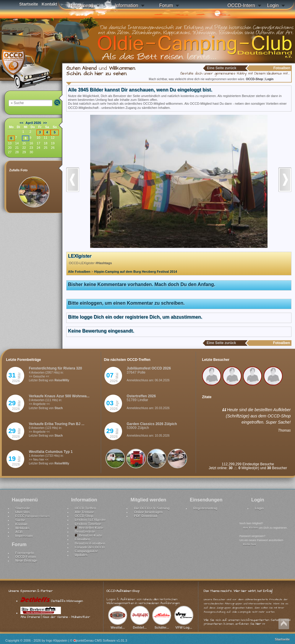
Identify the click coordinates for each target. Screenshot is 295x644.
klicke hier (250, 544)
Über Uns (23, 512)
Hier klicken (251, 528)
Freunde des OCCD (90, 547)
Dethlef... (140, 625)
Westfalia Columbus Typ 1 (51, 452)
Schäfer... (162, 625)
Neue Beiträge (26, 561)
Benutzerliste (85, 532)
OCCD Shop (84, 516)
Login (273, 5)
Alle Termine (84, 512)
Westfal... (118, 625)
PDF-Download (145, 516)
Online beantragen (148, 512)
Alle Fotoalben (79, 272)
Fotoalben (83, 539)
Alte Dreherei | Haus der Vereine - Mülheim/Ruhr (55, 615)
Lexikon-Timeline (88, 524)
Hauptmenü (81, 5)
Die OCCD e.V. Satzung (152, 508)
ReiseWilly (62, 380)
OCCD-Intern (241, 5)
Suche (20, 520)
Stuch (59, 408)
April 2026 (33, 123)
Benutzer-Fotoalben (90, 543)
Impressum (24, 536)
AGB (19, 532)
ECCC (33, 516)
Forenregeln (25, 553)
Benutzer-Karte (89, 535)
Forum (166, 5)
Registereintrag (205, 508)
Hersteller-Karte (89, 528)
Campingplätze (86, 551)
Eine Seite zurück (222, 68)
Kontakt (49, 4)
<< (21, 123)
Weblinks (22, 528)
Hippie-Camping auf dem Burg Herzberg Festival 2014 (136, 272)
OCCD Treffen (85, 508)
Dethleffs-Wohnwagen (52, 601)
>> (45, 123)
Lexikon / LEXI (90, 520)
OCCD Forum (26, 557)
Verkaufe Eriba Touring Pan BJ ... (57, 424)
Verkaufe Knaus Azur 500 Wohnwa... (59, 396)
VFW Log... (184, 625)
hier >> (260, 624)
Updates (81, 555)
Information (127, 5)
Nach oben (284, 624)
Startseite (29, 4)
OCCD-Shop (255, 79)
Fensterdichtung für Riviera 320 (56, 368)
